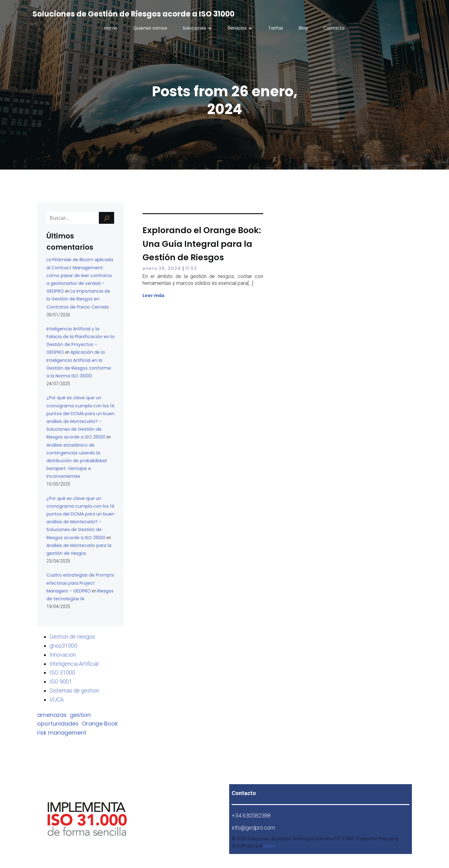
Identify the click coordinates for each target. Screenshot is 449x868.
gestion (80, 715)
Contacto (334, 28)
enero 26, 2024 (162, 268)
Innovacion (63, 655)
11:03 (191, 268)
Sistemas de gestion (74, 691)
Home (111, 28)
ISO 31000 (62, 672)
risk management (62, 733)
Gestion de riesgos (72, 637)
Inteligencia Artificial (74, 664)
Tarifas (276, 28)
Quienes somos (150, 28)
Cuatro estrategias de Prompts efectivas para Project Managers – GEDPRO (80, 583)
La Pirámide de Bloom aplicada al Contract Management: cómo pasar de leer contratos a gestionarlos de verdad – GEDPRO (80, 275)
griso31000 (63, 646)
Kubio (269, 846)
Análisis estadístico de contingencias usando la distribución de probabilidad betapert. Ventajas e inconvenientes (77, 461)
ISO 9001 (61, 681)
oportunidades (58, 724)
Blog (303, 28)
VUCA (57, 700)
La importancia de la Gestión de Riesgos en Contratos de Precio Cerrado (78, 299)
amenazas (52, 715)
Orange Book (100, 724)
